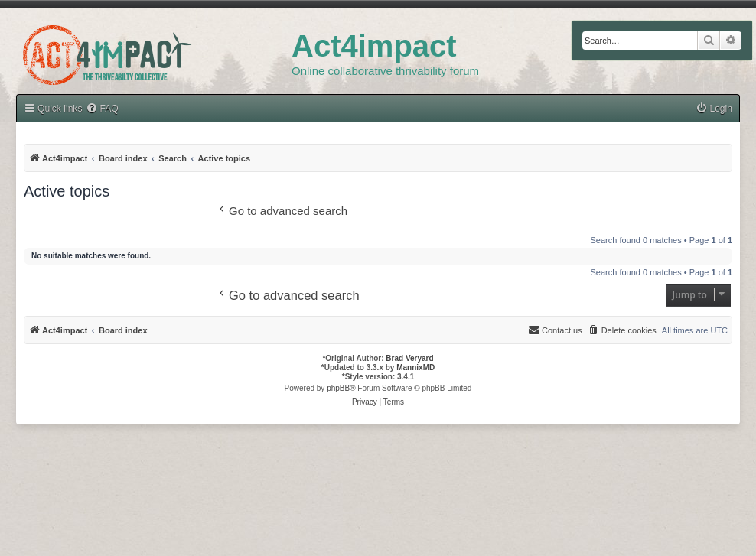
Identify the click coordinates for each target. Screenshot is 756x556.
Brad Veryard (409, 358)
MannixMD (415, 367)
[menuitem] (714, 109)
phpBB (338, 388)
